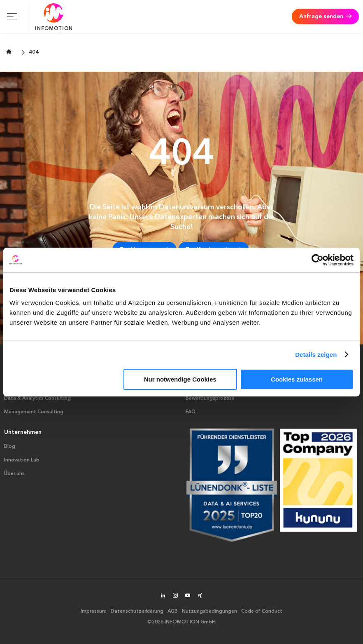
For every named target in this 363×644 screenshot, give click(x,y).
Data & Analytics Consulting (37, 398)
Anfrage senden (321, 16)
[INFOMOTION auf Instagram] (175, 596)
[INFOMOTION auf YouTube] (188, 596)
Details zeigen (316, 355)
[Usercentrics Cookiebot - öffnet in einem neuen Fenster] (318, 260)
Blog (10, 447)
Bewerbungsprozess (210, 398)
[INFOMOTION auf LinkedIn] (163, 596)
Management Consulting (34, 412)
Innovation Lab (22, 460)
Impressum (94, 611)
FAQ (191, 412)
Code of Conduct (262, 611)
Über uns (14, 474)
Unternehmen (23, 432)
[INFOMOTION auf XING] (200, 596)
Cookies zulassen (297, 379)
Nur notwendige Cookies (180, 379)
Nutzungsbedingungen (209, 611)
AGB (173, 611)
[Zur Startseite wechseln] (9, 52)
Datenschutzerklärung (137, 611)
